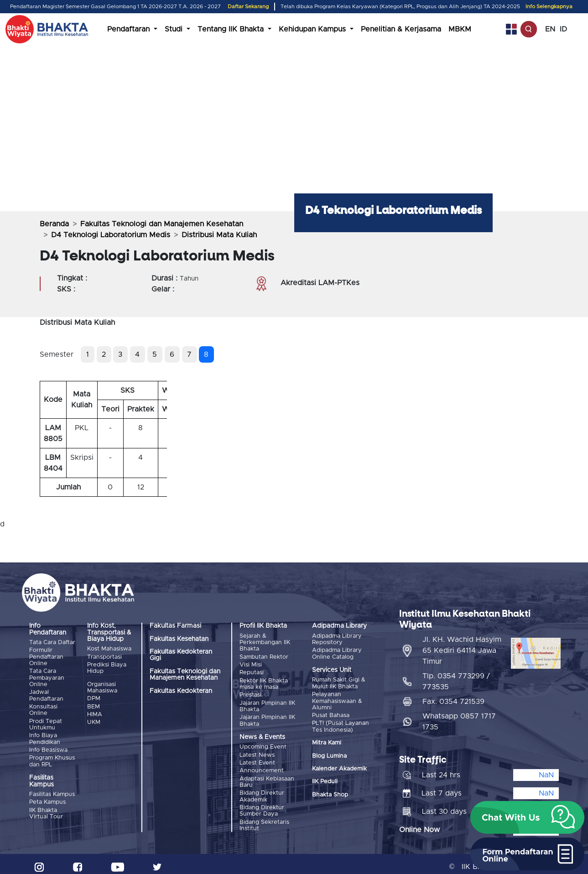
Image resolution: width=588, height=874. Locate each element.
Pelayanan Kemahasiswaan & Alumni (337, 700)
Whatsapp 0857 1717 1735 (459, 716)
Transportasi (104, 657)
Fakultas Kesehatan (179, 639)
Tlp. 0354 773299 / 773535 (456, 676)
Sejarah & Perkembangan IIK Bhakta (265, 643)
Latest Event (257, 759)
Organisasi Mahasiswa (102, 687)
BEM (94, 705)
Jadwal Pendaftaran (46, 695)
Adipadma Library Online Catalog (337, 653)
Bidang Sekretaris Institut (264, 819)
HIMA (95, 712)
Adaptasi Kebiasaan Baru (267, 778)
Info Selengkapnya (549, 7)
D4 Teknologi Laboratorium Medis (111, 235)
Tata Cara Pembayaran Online (47, 677)
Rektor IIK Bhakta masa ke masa (264, 682)
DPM (94, 698)
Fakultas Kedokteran (181, 691)
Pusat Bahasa (331, 714)
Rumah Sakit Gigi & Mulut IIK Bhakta (339, 683)
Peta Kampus (47, 799)
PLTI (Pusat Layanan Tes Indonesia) (341, 725)
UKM (94, 720)
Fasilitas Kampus (52, 791)
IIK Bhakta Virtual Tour (46, 809)
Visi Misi (251, 664)
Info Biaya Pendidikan (45, 736)
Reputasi (252, 672)
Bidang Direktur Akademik (262, 791)
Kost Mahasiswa (109, 649)
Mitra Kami (327, 741)
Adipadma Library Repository (337, 639)
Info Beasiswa (48, 747)
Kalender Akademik (339, 767)
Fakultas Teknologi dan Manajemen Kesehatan (162, 224)
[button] (527, 817)
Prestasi (250, 693)
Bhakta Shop (330, 793)
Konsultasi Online (43, 708)
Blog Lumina (329, 754)
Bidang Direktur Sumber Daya (262, 805)
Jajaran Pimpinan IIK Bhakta (267, 704)
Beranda (54, 224)
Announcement (262, 767)
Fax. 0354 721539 (453, 696)
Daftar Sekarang (248, 7)
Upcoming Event (263, 744)
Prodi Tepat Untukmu (46, 722)
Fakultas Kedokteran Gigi (181, 655)
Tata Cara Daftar (52, 642)
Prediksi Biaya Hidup (107, 667)
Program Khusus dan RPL (52, 758)
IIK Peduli (325, 780)
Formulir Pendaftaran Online (46, 656)
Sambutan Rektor (264, 657)
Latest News (257, 752)
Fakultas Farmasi (175, 626)
